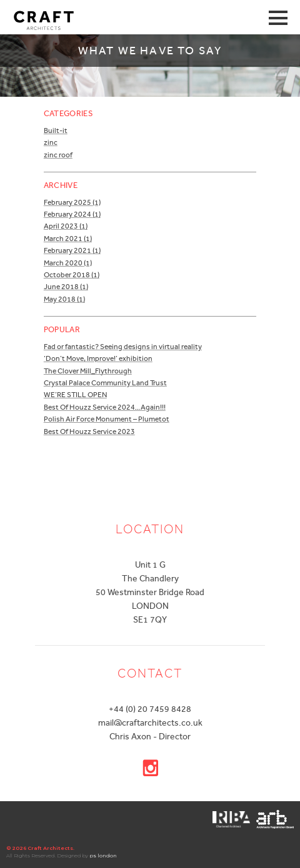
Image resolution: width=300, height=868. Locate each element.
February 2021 (72, 250)
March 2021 (68, 239)
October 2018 (72, 275)
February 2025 (72, 202)
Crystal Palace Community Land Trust (105, 383)
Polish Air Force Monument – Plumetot (107, 419)
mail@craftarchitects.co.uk (150, 723)
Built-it (56, 131)
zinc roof (58, 155)
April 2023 (66, 226)
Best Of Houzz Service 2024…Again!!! (105, 407)
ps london (103, 856)
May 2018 (64, 299)
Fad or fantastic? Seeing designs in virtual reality (123, 347)
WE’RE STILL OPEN (75, 395)
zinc (51, 142)
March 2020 (68, 263)
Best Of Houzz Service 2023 (89, 432)
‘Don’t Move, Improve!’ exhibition (98, 358)
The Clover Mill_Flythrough (88, 371)
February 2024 (72, 214)
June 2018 (66, 287)
